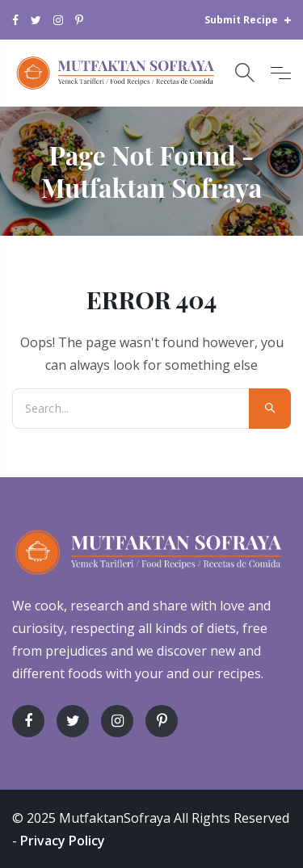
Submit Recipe (248, 20)
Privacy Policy (63, 841)
